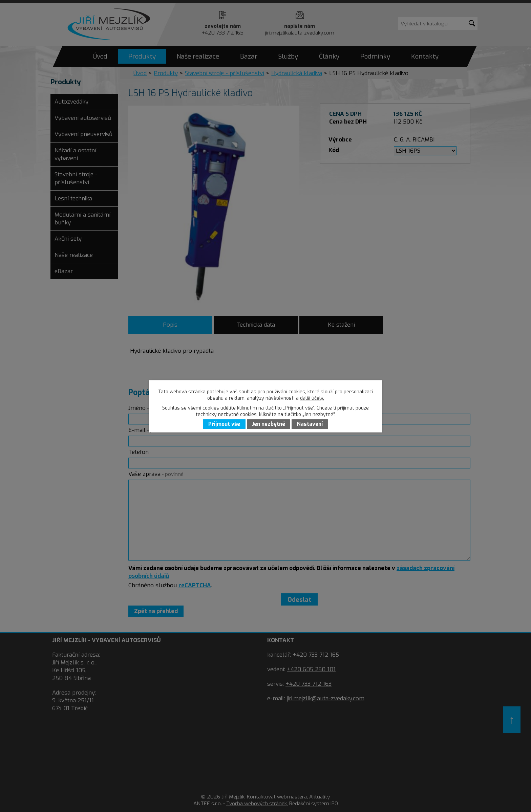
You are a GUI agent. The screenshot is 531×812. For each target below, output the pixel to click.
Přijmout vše (224, 424)
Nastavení (310, 424)
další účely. (312, 398)
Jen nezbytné (269, 424)
